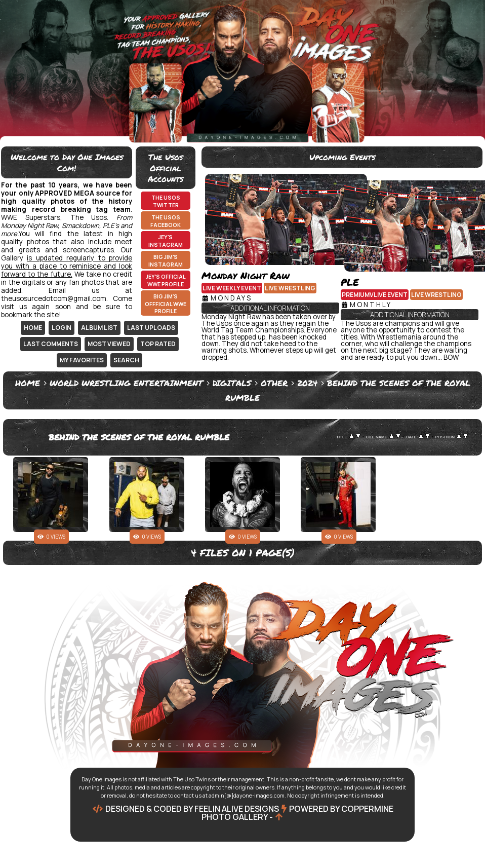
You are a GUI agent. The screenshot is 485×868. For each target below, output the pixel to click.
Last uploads (151, 328)
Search (126, 360)
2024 (307, 383)
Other (274, 383)
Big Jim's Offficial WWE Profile (166, 304)
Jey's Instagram (166, 241)
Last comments (51, 344)
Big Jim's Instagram (166, 261)
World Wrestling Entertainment (126, 383)
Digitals (232, 383)
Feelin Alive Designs (237, 809)
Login (62, 328)
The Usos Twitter (166, 201)
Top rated (158, 344)
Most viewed (109, 344)
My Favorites (82, 360)
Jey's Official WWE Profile (166, 280)
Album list (99, 328)
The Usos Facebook (166, 221)
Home (33, 328)
